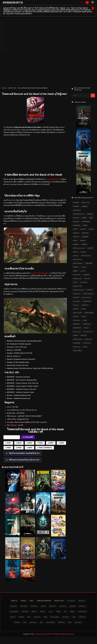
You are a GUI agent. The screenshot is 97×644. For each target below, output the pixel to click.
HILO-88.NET (80, 601)
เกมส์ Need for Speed (78, 290)
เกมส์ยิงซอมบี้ (85, 237)
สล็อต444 (58, 612)
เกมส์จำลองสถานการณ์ (78, 214)
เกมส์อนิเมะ (83, 241)
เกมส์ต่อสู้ (85, 225)
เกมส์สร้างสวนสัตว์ (89, 313)
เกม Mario (84, 316)
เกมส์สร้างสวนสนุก (77, 339)
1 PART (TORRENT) (45, 448)
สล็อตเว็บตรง (15, 606)
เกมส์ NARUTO (77, 324)
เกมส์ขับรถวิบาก (87, 324)
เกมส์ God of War (77, 313)
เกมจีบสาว (75, 252)
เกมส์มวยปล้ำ (86, 275)
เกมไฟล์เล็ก (83, 229)
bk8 (14, 618)
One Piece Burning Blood (40, 273)
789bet (86, 612)
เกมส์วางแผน (76, 218)
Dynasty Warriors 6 (53, 179)
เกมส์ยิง (91, 218)
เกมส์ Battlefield (87, 301)
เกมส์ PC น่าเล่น (12, 88)
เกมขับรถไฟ (76, 267)
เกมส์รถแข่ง (91, 229)
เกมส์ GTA (83, 271)
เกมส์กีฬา (75, 229)
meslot (60, 606)
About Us (16, 601)
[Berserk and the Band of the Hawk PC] (35, 262)
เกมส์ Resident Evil (86, 256)
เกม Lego (75, 282)
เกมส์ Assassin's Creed (79, 248)
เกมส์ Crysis (76, 305)
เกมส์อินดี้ (84, 218)
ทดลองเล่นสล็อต (35, 612)
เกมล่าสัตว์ (75, 335)
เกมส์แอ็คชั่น (76, 206)
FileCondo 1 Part (12, 437)
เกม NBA (85, 320)
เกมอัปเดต (86, 328)
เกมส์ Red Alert (77, 347)
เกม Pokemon (84, 282)
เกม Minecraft (76, 320)
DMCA (35, 601)
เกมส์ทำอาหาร (85, 305)
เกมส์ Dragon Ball (77, 286)
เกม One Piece (76, 301)
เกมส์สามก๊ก (90, 248)
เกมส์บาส (85, 347)
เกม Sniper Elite (77, 332)
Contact (26, 601)
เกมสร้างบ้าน (90, 290)
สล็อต (63, 618)
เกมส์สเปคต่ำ (90, 214)
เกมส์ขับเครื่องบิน (77, 328)
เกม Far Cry (87, 279)
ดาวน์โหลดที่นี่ (28, 437)
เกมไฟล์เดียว (76, 203)
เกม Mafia (83, 309)
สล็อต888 (54, 618)
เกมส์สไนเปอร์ (88, 339)
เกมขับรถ (75, 241)
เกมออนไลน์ (76, 297)
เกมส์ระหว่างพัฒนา (77, 351)
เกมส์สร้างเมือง (85, 233)
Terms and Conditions (49, 601)
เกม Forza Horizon (86, 297)
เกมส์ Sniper (83, 335)
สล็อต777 (68, 612)
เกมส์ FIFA (84, 267)
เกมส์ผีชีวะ (75, 271)
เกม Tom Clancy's (88, 332)
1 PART (8, 443)
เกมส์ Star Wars (77, 275)
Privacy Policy (66, 601)
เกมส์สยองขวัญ (76, 225)
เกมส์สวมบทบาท (77, 210)
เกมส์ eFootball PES (88, 294)
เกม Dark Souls (87, 343)
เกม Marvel (76, 256)
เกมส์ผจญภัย (84, 206)
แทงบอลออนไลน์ (33, 618)
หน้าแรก (4, 88)
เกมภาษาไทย (76, 222)
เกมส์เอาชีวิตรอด (86, 222)
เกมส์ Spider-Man (77, 279)
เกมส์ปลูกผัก (76, 244)
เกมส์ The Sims (77, 294)
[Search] (87, 3)
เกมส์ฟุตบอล (84, 244)
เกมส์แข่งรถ (83, 252)
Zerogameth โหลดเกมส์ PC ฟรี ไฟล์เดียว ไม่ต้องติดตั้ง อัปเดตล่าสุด (54, 641)
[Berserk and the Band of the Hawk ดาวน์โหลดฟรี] (35, 333)
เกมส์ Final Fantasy (78, 263)
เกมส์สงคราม (76, 233)
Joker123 (11, 612)
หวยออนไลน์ (47, 612)
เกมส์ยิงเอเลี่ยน (89, 263)
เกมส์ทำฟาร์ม (76, 237)
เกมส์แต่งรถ (76, 309)
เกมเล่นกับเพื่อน (77, 343)
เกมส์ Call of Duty (77, 260)
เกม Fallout (76, 316)
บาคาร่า (77, 612)
